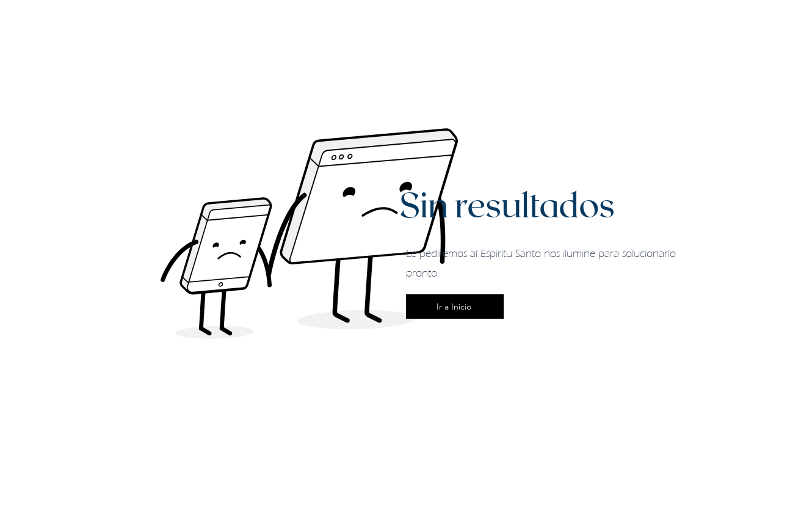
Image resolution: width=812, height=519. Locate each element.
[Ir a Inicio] (455, 307)
